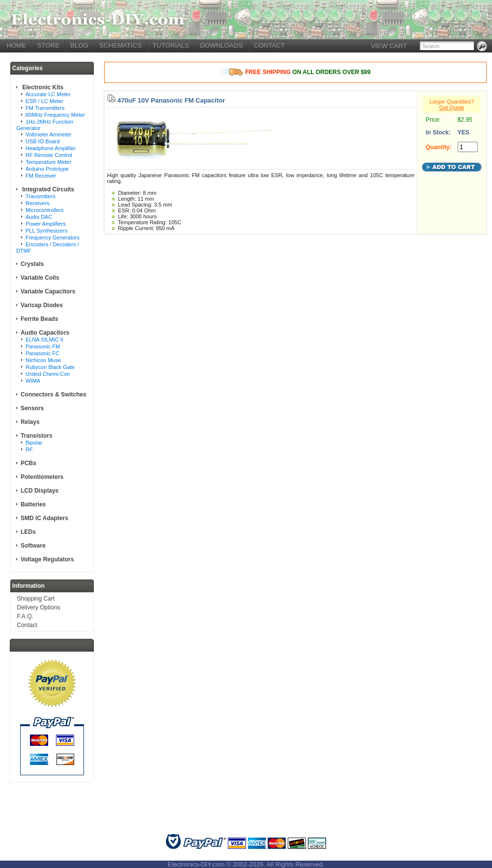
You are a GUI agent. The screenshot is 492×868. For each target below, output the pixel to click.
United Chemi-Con (48, 374)
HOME (16, 45)
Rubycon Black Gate (50, 367)
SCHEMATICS (120, 45)
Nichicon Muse (43, 360)
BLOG (79, 45)
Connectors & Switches (54, 395)
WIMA (33, 381)
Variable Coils (40, 278)
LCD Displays (40, 491)
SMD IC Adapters (44, 518)
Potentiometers (42, 477)
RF (29, 449)
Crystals (32, 264)
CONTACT (269, 45)
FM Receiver (41, 176)
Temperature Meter (48, 162)
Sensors (32, 408)
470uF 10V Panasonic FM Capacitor (171, 100)
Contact (27, 625)
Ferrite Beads (40, 319)
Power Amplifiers (46, 224)
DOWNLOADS (221, 45)
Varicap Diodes (42, 305)
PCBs (28, 463)
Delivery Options (39, 607)
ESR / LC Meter (44, 101)
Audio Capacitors (45, 333)
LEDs (28, 532)
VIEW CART (389, 46)
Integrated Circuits (47, 189)
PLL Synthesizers (46, 231)
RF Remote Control (49, 155)
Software (33, 546)
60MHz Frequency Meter (55, 115)
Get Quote (452, 107)
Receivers (38, 203)
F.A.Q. (25, 616)
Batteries (33, 504)
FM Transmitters (45, 108)
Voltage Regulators (47, 559)
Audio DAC (39, 217)
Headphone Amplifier (51, 148)
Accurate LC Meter (48, 94)
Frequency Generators (53, 237)
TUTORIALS (171, 45)
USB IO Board (43, 141)
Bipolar (34, 443)
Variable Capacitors (48, 291)
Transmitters (41, 196)
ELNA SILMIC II (44, 340)
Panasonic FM (43, 346)
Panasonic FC (42, 353)
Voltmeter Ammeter (49, 134)
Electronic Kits (42, 87)
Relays (30, 422)
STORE (48, 45)
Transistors (37, 436)
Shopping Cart (36, 599)
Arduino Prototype (47, 169)
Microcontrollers (45, 210)
